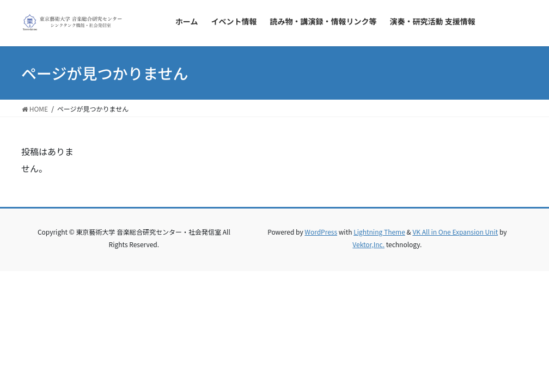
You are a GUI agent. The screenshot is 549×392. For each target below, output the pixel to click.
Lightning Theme (379, 232)
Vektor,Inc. (368, 244)
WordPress (321, 232)
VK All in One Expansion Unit (455, 232)
